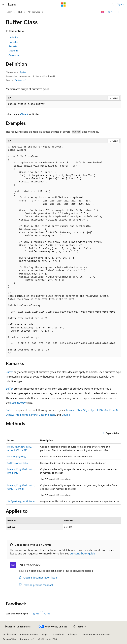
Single (52, 415)
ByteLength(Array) (17, 456)
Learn (9, 12)
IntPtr (34, 415)
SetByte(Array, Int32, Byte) (21, 501)
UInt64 (26, 415)
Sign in (121, 4)
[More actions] (118, 12)
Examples (13, 42)
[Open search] (113, 5)
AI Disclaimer (9, 634)
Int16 (100, 410)
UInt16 (108, 410)
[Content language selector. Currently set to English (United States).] (18, 627)
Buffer (9, 372)
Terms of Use (9, 639)
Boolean (71, 410)
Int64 (18, 415)
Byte (93, 410)
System (23, 72)
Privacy (72, 634)
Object (24, 114)
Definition (13, 37)
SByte (87, 410)
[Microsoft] (63, 5)
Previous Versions (29, 634)
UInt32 (10, 415)
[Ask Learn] (102, 12)
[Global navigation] (3, 5)
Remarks (13, 46)
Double (66, 415)
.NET (20, 12)
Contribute (59, 634)
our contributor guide (82, 553)
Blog (44, 634)
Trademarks (26, 639)
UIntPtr (43, 415)
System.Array (18, 403)
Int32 (115, 410)
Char (79, 410)
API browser (34, 12)
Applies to (14, 55)
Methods (13, 51)
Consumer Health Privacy (95, 634)
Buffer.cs (19, 80)
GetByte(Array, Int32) (18, 463)
